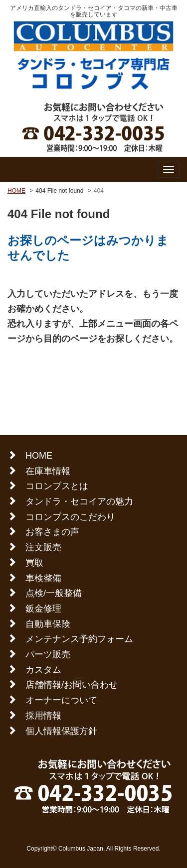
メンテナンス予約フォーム (79, 639)
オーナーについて (61, 700)
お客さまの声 (52, 532)
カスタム (43, 670)
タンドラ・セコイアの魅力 (79, 501)
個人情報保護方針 (61, 731)
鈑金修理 (43, 609)
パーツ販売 (48, 654)
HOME (16, 191)
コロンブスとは (57, 486)
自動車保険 (48, 624)
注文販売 (43, 547)
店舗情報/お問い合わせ (72, 685)
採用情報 (43, 716)
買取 (34, 563)
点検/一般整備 (54, 593)
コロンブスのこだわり (70, 517)
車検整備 (43, 578)
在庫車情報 (48, 471)
